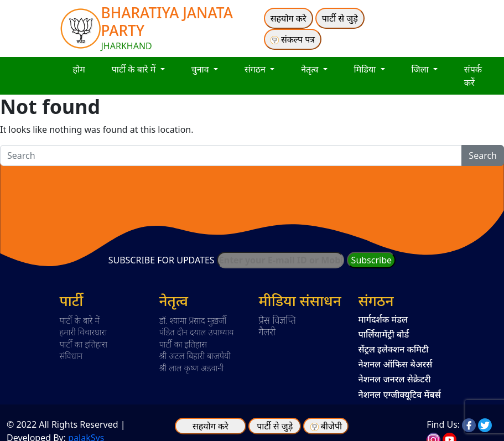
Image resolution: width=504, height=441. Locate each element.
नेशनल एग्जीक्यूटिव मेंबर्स (400, 395)
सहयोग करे (289, 18)
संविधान (71, 356)
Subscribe (371, 260)
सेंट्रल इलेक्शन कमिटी (394, 349)
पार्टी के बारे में (135, 69)
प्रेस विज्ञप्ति (278, 320)
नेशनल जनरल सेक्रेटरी (395, 379)
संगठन (256, 69)
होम (79, 69)
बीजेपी (331, 426)
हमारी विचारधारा (84, 332)
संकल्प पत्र (293, 39)
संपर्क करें (473, 76)
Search (483, 155)
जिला (421, 69)
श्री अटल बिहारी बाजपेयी (195, 356)
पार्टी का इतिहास (84, 344)
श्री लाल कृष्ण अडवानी (192, 368)
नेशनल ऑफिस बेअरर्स (396, 364)
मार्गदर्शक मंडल (383, 319)
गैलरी (267, 331)
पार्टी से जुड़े (340, 18)
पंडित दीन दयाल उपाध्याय (197, 332)
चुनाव (201, 69)
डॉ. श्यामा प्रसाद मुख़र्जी (193, 320)
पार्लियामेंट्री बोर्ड (384, 334)
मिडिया (366, 69)
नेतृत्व (311, 69)
